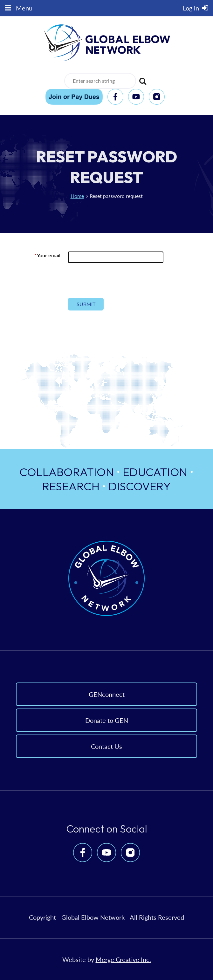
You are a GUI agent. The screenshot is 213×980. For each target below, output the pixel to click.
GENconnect (107, 694)
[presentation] (116, 283)
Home (77, 196)
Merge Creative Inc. (123, 959)
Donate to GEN (107, 720)
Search (142, 79)
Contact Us (106, 746)
